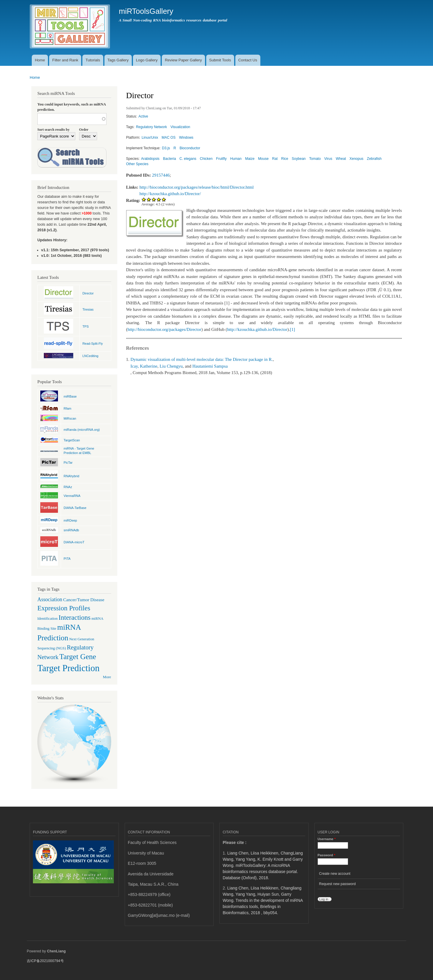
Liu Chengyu (171, 366)
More (107, 677)
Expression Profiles (64, 608)
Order (84, 130)
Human (236, 159)
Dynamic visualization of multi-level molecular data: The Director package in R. (202, 359)
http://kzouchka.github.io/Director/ (170, 194)
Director (88, 293)
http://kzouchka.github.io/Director (257, 329)
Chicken (206, 159)
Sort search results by (53, 130)
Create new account (335, 874)
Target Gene (78, 657)
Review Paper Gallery (183, 60)
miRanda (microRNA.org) (82, 430)
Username (327, 839)
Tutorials (93, 60)
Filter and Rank (65, 60)
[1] (292, 329)
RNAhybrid (71, 476)
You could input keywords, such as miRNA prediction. (72, 107)
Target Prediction (68, 668)
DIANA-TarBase (75, 508)
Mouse (263, 159)
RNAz (68, 487)
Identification (48, 619)
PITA (67, 559)
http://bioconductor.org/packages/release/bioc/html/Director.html (196, 187)
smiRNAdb (71, 530)
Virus (328, 159)
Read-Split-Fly (93, 344)
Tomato (315, 159)
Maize (250, 159)
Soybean (299, 159)
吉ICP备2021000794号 (45, 961)
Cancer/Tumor (76, 600)
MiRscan (70, 418)
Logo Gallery (147, 60)
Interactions (75, 617)
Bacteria (169, 159)
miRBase (70, 396)
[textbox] (72, 119)
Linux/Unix (150, 138)
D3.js (166, 148)
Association (50, 599)
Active (143, 116)
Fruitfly (222, 159)
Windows (186, 138)
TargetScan (72, 440)
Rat (275, 159)
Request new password (338, 884)
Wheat (341, 159)
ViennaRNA (72, 496)
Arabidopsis (150, 159)
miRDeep (70, 520)
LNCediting (90, 356)
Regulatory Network (151, 127)
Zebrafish (374, 159)
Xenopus (356, 159)
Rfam (67, 408)
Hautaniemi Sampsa (210, 366)
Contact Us (248, 60)
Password (327, 855)
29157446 (161, 175)
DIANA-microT (74, 542)
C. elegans (188, 159)
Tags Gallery (118, 60)
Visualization (180, 127)
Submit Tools (220, 60)
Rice (285, 159)
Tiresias (88, 309)
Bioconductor (190, 148)
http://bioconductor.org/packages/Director (165, 329)
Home (40, 60)
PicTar (68, 463)
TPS (85, 326)
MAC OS (168, 138)
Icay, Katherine (144, 366)
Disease (97, 600)
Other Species (137, 164)
